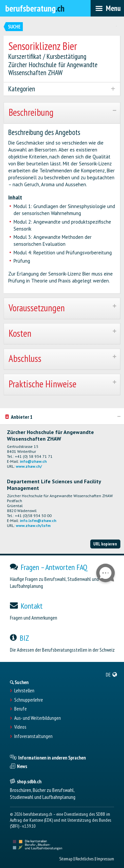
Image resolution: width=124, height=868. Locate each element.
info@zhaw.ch (33, 461)
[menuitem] (112, 674)
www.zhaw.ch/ (29, 466)
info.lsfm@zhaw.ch (38, 521)
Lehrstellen (24, 691)
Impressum (105, 859)
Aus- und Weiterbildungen (38, 718)
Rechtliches (84, 859)
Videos (20, 727)
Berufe (21, 709)
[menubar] (107, 8)
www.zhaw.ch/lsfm (33, 525)
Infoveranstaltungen (33, 736)
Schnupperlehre (29, 700)
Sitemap (66, 859)
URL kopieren (105, 544)
